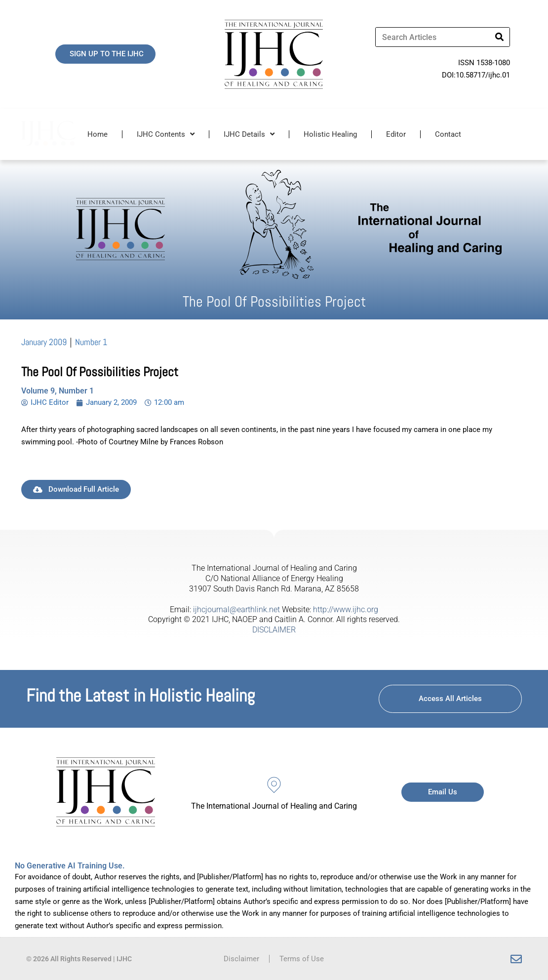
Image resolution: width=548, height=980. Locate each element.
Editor (396, 134)
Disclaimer (241, 959)
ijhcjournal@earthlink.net (236, 609)
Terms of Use (302, 959)
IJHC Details (249, 134)
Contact (448, 134)
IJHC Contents (166, 134)
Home (98, 134)
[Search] (500, 37)
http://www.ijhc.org (346, 609)
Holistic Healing (330, 134)
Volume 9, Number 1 (58, 391)
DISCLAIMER (274, 630)
